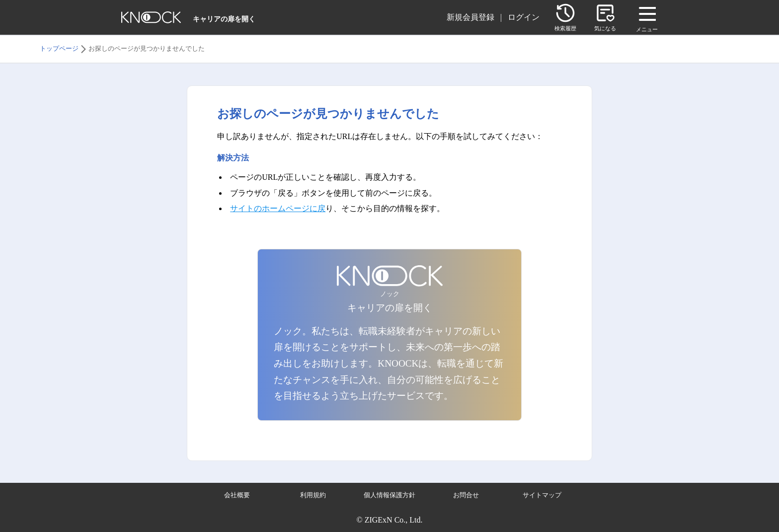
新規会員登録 (470, 17)
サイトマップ (542, 495)
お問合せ (466, 495)
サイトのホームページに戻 (278, 208)
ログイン (524, 17)
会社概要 (237, 495)
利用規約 (313, 495)
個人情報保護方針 (389, 495)
